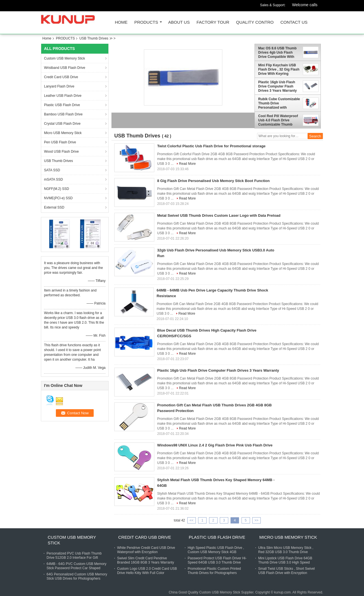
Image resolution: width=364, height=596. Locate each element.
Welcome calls (305, 5)
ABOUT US (179, 22)
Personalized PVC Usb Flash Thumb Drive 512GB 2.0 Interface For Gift (74, 556)
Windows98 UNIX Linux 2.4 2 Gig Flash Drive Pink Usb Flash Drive (215, 445)
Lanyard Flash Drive (59, 86)
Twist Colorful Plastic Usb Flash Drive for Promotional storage (211, 146)
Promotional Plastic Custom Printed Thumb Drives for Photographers (214, 571)
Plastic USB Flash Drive (62, 105)
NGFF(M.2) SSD (57, 189)
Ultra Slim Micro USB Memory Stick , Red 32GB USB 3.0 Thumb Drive (286, 550)
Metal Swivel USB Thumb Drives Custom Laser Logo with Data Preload (219, 215)
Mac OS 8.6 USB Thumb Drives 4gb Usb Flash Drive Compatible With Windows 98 (277, 52)
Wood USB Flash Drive (61, 152)
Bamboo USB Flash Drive (63, 114)
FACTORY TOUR (213, 22)
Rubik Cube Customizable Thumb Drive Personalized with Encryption (279, 103)
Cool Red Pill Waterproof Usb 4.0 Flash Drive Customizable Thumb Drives (278, 120)
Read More (187, 164)
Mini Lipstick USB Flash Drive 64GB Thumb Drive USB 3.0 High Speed (285, 560)
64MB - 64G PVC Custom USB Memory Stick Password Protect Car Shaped (76, 566)
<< (192, 520)
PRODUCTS (146, 22)
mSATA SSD (53, 179)
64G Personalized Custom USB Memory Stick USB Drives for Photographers (77, 576)
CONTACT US (294, 22)
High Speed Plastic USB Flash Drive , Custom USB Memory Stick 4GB (216, 550)
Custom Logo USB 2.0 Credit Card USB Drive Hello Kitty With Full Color (147, 571)
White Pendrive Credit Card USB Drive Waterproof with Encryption (146, 550)
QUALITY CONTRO (255, 22)
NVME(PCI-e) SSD (58, 198)
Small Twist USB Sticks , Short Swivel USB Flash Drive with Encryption (287, 571)
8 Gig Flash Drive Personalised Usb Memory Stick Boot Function (213, 181)
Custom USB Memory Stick (64, 58)
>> (256, 520)
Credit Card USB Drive (61, 77)
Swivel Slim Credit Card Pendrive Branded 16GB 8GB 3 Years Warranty (146, 560)
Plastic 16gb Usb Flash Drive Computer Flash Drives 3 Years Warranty (278, 86)
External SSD (54, 207)
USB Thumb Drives (94, 38)
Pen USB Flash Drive (60, 142)
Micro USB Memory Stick (63, 133)
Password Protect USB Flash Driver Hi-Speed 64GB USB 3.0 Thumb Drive (217, 560)
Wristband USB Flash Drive (65, 68)
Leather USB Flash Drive (63, 96)
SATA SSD (52, 170)
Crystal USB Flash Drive (62, 124)
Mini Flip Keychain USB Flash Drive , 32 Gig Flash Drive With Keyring (279, 69)
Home (121, 22)
